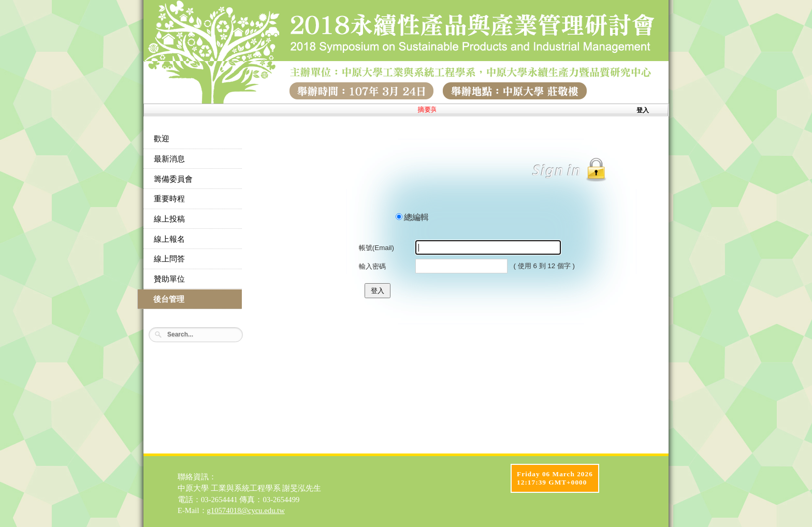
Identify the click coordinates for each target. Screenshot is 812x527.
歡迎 (162, 139)
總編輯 (416, 217)
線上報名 (169, 239)
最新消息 (169, 159)
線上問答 (169, 259)
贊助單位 (169, 279)
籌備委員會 (173, 179)
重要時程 (169, 199)
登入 (643, 110)
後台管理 (169, 299)
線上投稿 (169, 219)
